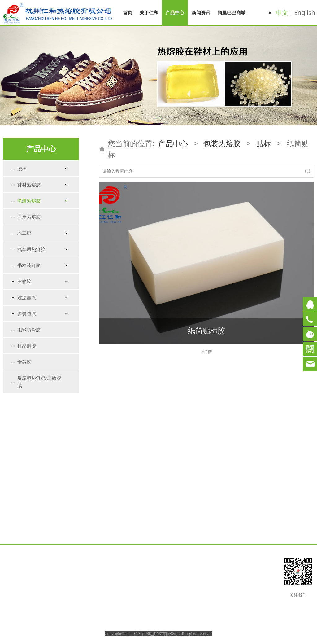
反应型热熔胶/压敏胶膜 (39, 522)
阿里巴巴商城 (232, 12)
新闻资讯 (201, 12)
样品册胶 (27, 486)
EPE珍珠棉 (33, 331)
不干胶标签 (41, 277)
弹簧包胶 (27, 454)
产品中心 (175, 12)
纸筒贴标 (38, 261)
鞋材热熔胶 (29, 185)
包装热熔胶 (29, 201)
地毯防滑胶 (29, 470)
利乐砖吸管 (34, 342)
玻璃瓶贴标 (41, 238)
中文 (282, 13)
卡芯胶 (24, 502)
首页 (128, 12)
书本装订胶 (29, 406)
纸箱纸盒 (32, 216)
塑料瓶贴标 (41, 245)
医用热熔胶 (29, 357)
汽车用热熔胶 (31, 390)
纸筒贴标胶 (206, 330)
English (305, 13)
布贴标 (36, 269)
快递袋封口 (34, 309)
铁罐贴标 (38, 253)
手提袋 (29, 320)
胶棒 (22, 169)
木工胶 (24, 374)
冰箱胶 (24, 422)
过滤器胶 (27, 438)
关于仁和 (149, 12)
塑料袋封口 (34, 298)
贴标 (27, 227)
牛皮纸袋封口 (36, 288)
